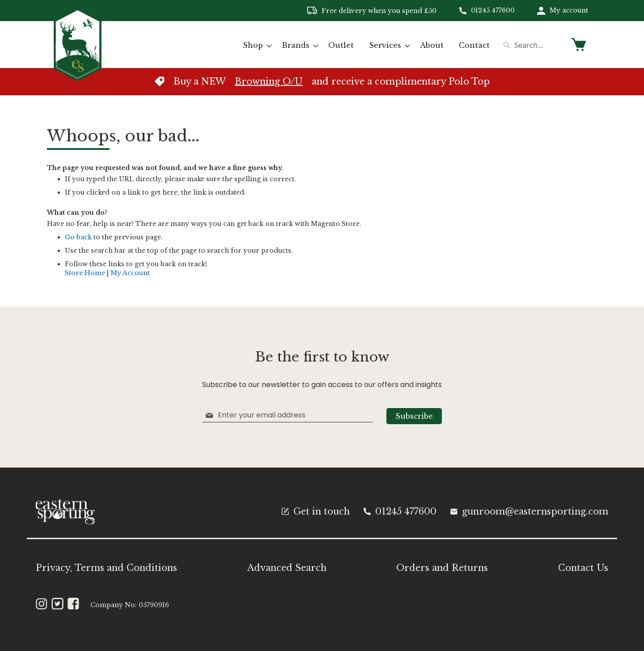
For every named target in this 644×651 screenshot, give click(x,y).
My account (569, 10)
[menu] (366, 45)
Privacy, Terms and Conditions (106, 568)
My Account (130, 273)
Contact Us (583, 568)
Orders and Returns (442, 568)
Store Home (85, 273)
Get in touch (316, 511)
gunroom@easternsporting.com (529, 511)
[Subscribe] (414, 416)
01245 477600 (493, 10)
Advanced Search (287, 568)
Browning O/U (269, 81)
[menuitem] (255, 45)
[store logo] (78, 44)
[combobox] (532, 45)
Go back (78, 237)
